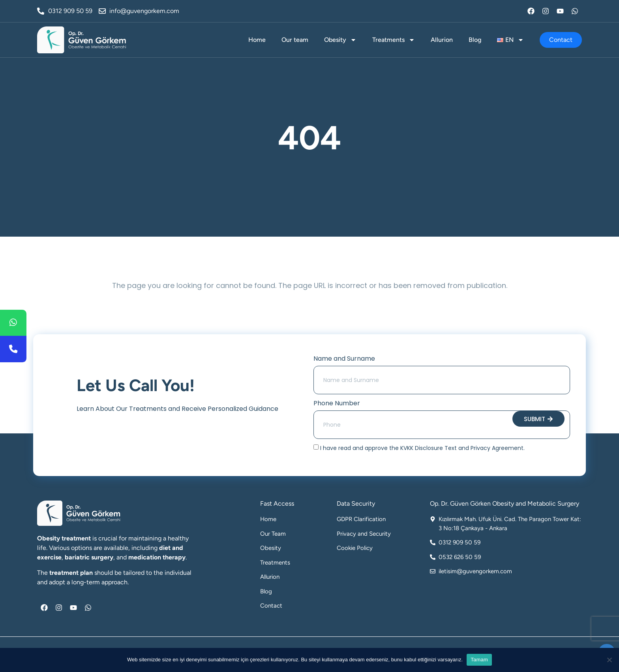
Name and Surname (344, 359)
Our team (295, 40)
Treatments (394, 40)
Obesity (340, 40)
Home (257, 40)
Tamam (479, 660)
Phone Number (337, 403)
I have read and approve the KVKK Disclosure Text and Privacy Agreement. (422, 448)
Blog (475, 40)
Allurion (442, 40)
